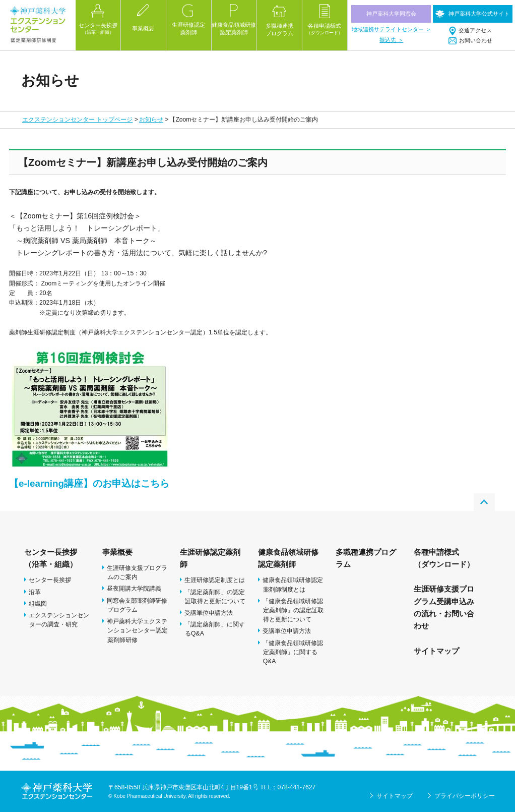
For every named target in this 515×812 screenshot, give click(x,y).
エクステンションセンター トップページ (77, 120)
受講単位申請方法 (209, 613)
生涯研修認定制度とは (215, 580)
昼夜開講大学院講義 (134, 589)
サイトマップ (436, 651)
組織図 (38, 604)
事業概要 (117, 552)
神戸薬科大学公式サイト (479, 14)
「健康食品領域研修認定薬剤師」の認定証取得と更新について (293, 610)
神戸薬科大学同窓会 (391, 14)
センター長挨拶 (50, 580)
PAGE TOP (484, 502)
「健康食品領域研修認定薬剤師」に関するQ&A (293, 652)
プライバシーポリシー (465, 796)
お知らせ (151, 120)
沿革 (35, 592)
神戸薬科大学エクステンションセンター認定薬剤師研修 (137, 630)
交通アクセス (475, 30)
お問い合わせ (476, 40)
